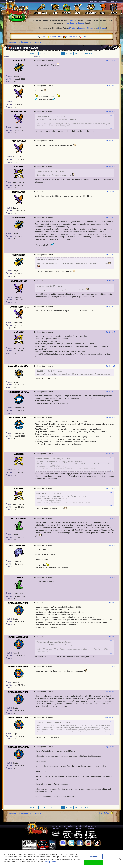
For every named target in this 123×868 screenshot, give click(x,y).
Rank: (9, 76)
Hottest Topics (72, 37)
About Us (56, 835)
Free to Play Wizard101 (56, 832)
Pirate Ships (68, 835)
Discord (71, 20)
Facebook (82, 28)
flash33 (19, 578)
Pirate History (91, 835)
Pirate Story (68, 831)
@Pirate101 (73, 28)
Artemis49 (19, 86)
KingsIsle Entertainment (99, 1)
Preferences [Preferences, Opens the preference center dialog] (93, 856)
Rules (84, 37)
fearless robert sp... (19, 307)
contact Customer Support (74, 23)
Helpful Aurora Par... (19, 637)
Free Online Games (56, 827)
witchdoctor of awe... (19, 392)
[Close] (120, 859)
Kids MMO (78, 835)
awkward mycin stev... (19, 366)
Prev (32, 53)
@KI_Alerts (102, 28)
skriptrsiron (19, 218)
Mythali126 (19, 60)
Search (43, 37)
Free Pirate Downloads (91, 832)
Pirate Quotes (91, 839)
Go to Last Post (86, 53)
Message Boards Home (19, 42)
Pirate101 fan (19, 141)
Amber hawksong (19, 112)
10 (71, 53)
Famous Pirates (91, 837)
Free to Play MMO (68, 827)
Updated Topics (56, 37)
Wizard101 (115, 1)
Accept (93, 863)
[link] (62, 845)
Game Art (68, 837)
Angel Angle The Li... (19, 546)
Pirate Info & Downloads (91, 827)
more (112, 115)
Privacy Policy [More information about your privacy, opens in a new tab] (50, 862)
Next (76, 53)
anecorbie (19, 167)
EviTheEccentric (19, 519)
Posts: (9, 82)
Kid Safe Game (78, 827)
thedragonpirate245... (19, 603)
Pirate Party (78, 837)
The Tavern (36, 42)
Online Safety (78, 832)
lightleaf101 (19, 192)
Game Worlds (68, 833)
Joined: (10, 79)
